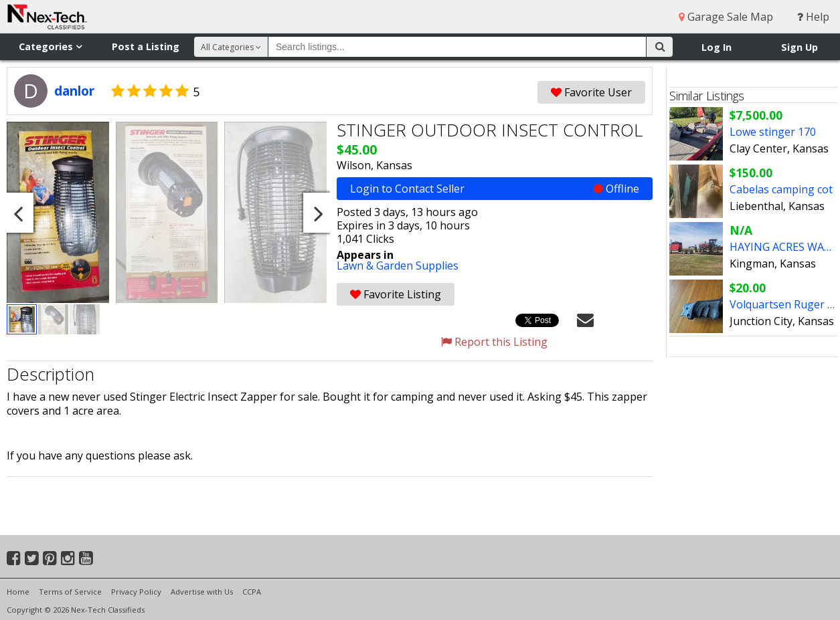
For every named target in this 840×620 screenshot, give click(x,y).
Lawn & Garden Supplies (398, 266)
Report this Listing (494, 342)
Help (813, 17)
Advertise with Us (202, 592)
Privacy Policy (136, 592)
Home (18, 592)
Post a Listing (146, 46)
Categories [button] (50, 46)
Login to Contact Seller (495, 189)
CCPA (252, 592)
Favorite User (591, 92)
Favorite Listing (396, 294)
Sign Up (800, 47)
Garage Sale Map (726, 17)
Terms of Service (70, 592)
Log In (717, 47)
